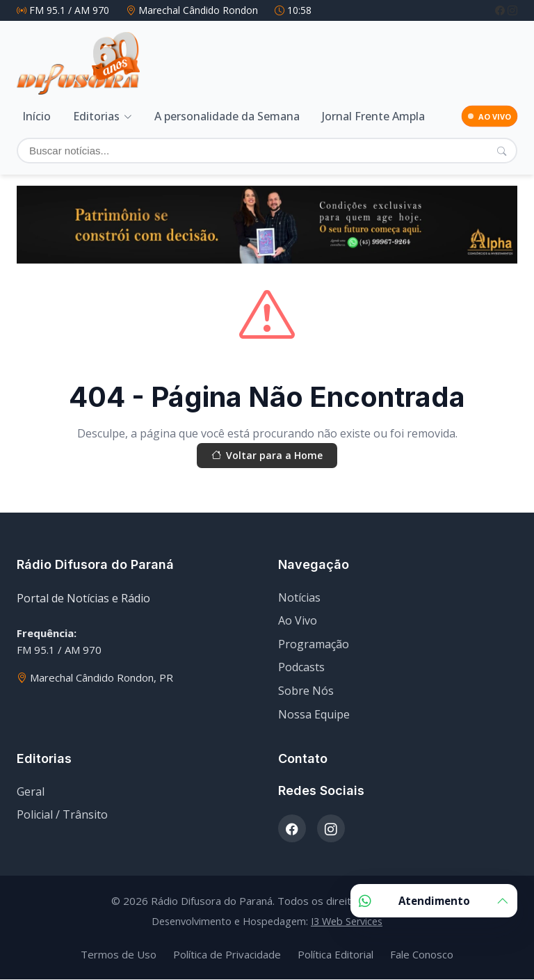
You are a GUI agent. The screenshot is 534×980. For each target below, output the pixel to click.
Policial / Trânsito (62, 815)
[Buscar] (267, 148)
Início (37, 114)
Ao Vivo (298, 621)
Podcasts (301, 668)
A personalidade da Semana (227, 114)
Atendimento (434, 901)
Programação (314, 645)
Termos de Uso (119, 955)
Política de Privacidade (227, 955)
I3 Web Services (347, 922)
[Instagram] (512, 10)
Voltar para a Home (267, 454)
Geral (31, 792)
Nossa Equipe (314, 714)
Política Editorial (335, 955)
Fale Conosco (422, 955)
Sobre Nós (306, 691)
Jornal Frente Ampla (373, 114)
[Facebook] (501, 10)
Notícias (299, 597)
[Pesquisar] (502, 147)
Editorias (96, 114)
